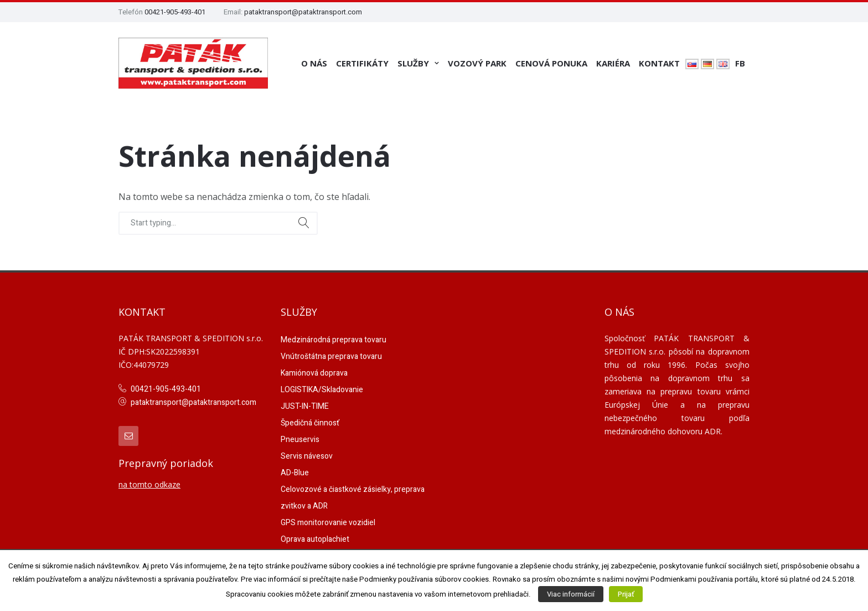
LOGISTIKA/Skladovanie (322, 390)
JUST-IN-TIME (305, 406)
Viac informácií (571, 594)
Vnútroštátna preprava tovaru (331, 356)
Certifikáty (362, 63)
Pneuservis (300, 440)
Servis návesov (307, 456)
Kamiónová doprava (314, 373)
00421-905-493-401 (175, 12)
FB (740, 63)
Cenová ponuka (551, 63)
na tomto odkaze (149, 484)
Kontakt (659, 63)
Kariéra (613, 63)
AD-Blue (295, 473)
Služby (413, 63)
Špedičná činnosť (310, 423)
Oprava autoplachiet (315, 539)
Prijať (626, 594)
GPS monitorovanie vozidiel (328, 523)
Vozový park (477, 63)
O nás (314, 63)
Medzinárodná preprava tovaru (334, 340)
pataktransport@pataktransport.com (303, 12)
